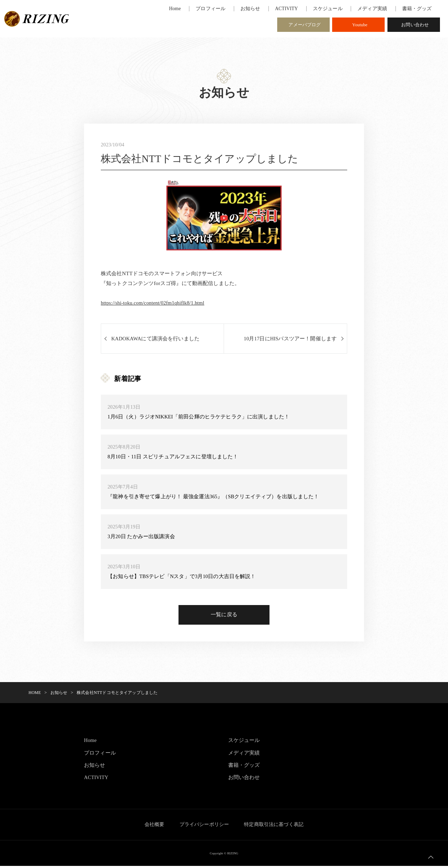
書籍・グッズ (244, 767)
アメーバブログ (304, 26)
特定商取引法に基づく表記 (278, 827)
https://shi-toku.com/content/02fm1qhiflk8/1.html (156, 303)
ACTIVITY (97, 780)
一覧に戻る (224, 617)
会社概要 (151, 827)
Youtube (360, 26)
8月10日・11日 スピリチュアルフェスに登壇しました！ (173, 457)
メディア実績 (244, 755)
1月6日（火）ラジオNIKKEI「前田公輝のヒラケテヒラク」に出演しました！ (199, 418)
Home (91, 742)
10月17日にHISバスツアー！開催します (290, 339)
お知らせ (95, 767)
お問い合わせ (415, 26)
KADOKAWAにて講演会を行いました (157, 339)
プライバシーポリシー (204, 827)
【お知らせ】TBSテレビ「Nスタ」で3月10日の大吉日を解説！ (182, 577)
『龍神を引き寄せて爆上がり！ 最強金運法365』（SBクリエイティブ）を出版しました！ (214, 497)
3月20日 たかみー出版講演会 (141, 537)
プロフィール (100, 755)
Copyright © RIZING (224, 855)
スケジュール (244, 742)
